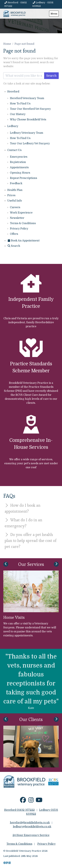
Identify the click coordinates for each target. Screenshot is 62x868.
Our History (18, 114)
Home (7, 44)
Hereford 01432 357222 (19, 810)
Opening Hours (20, 173)
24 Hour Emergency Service (31, 835)
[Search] (14, 246)
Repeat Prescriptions (23, 178)
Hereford (13, 92)
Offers (14, 234)
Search (51, 76)
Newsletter (17, 218)
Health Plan (15, 190)
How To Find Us (20, 104)
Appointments (19, 167)
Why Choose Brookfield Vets (28, 120)
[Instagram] (31, 801)
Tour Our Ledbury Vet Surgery (30, 144)
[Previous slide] (6, 564)
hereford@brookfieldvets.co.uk (30, 823)
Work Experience (21, 213)
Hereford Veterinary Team (27, 98)
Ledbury (13, 126)
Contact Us (14, 150)
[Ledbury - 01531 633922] (46, 4)
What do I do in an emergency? (23, 523)
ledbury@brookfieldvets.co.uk (32, 827)
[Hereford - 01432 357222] (18, 4)
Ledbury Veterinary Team (27, 133)
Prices (11, 195)
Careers (15, 207)
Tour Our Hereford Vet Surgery (30, 109)
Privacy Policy (19, 229)
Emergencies (19, 157)
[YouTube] (39, 801)
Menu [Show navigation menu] (54, 14)
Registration (18, 162)
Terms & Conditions (23, 223)
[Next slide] (56, 564)
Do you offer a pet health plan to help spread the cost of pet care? (31, 541)
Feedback (16, 183)
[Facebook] (23, 801)
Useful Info (15, 201)
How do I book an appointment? (22, 508)
